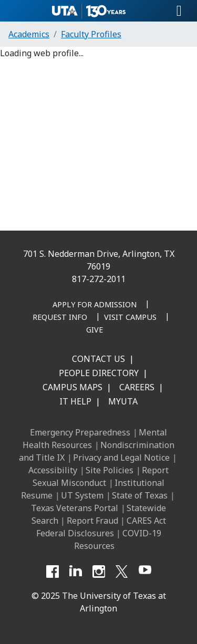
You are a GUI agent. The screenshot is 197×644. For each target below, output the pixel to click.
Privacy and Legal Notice (121, 458)
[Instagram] (99, 572)
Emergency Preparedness (80, 432)
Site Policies (110, 470)
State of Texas (140, 495)
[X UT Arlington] (122, 572)
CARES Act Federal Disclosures (101, 527)
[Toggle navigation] (179, 11)
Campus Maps (72, 387)
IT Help (75, 401)
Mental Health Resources (95, 439)
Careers (137, 387)
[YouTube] (145, 572)
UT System (82, 495)
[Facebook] (53, 572)
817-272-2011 (99, 279)
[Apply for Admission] (95, 305)
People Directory (99, 373)
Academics (29, 34)
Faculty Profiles (91, 34)
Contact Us (98, 359)
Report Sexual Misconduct (101, 476)
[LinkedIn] (76, 572)
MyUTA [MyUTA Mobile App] (123, 401)
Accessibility (53, 470)
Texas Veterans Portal (75, 508)
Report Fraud (92, 521)
